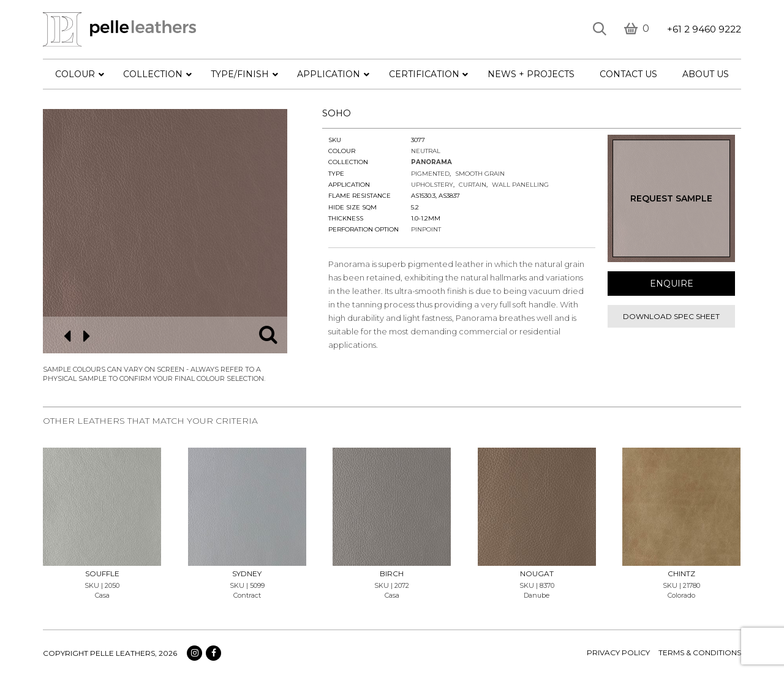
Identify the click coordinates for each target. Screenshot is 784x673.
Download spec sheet (671, 316)
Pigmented (430, 174)
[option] (165, 231)
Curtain (473, 185)
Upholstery (432, 185)
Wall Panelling (520, 185)
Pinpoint (426, 229)
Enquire (672, 284)
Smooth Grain (480, 174)
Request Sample (671, 198)
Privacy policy (618, 652)
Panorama (432, 162)
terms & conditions (700, 652)
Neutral (426, 151)
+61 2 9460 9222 (704, 29)
